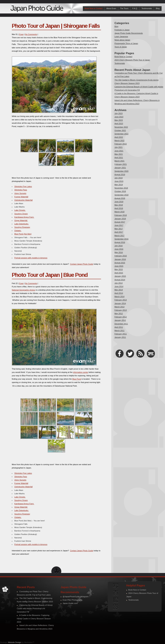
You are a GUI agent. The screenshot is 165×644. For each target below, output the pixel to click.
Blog (158, 8)
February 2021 (121, 164)
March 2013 (119, 307)
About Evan (111, 8)
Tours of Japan (121, 47)
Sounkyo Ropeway (22, 227)
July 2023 (119, 113)
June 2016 (119, 249)
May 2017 (119, 229)
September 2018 (121, 195)
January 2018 (120, 219)
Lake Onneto (20, 210)
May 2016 (119, 252)
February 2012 (121, 317)
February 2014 (121, 300)
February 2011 (121, 334)
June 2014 (119, 286)
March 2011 (119, 330)
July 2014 (119, 283)
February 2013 (121, 310)
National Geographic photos (23, 290)
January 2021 (120, 168)
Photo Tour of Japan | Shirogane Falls (56, 26)
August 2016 (120, 242)
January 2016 (120, 259)
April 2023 (119, 124)
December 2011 (121, 324)
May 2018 (119, 205)
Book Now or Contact (94, 8)
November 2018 (121, 188)
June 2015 (119, 266)
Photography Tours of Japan (126, 43)
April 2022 (119, 137)
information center (81, 372)
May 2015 (119, 269)
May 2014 (119, 290)
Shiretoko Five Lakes (23, 186)
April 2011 (119, 327)
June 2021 (119, 151)
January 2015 (120, 276)
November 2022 (121, 127)
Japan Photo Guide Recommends (129, 33)
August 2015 (120, 263)
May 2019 (119, 185)
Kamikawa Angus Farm (24, 217)
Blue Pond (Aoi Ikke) (23, 234)
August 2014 (120, 280)
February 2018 (121, 215)
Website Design (14, 642)
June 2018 (119, 202)
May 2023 (119, 120)
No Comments (31, 34)
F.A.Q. (135, 8)
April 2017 (119, 232)
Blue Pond (77, 379)
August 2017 (120, 222)
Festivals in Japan (122, 30)
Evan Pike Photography (72, 600)
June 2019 (119, 181)
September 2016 (121, 239)
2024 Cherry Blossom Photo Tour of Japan (132, 60)
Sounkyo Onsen (21, 214)
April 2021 (119, 158)
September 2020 (121, 171)
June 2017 (119, 225)
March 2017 (119, 236)
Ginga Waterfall (21, 220)
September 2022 (121, 134)
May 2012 (119, 314)
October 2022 (120, 130)
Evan (21, 34)
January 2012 (120, 320)
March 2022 (119, 141)
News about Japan (122, 40)
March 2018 (119, 212)
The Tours (124, 8)
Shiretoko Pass (21, 190)
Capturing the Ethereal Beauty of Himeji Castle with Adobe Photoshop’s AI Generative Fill (35, 608)
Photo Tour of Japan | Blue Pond (50, 275)
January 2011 (120, 337)
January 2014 (120, 303)
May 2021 (119, 154)
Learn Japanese (121, 37)
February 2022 (121, 144)
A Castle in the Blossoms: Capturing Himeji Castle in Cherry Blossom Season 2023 (34, 619)
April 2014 (119, 293)
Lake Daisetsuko (22, 224)
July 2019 (119, 178)
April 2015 (119, 273)
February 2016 (121, 256)
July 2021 (119, 147)
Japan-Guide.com (70, 603)
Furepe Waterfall (21, 197)
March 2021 (119, 161)
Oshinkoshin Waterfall (23, 200)
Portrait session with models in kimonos (31, 258)
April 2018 (119, 208)
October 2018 (120, 191)
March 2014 (119, 297)
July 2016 (119, 246)
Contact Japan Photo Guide (82, 264)
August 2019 (120, 175)
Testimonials (147, 8)
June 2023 (119, 117)
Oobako (18, 231)
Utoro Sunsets (20, 193)
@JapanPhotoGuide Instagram (76, 597)
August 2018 (120, 198)
